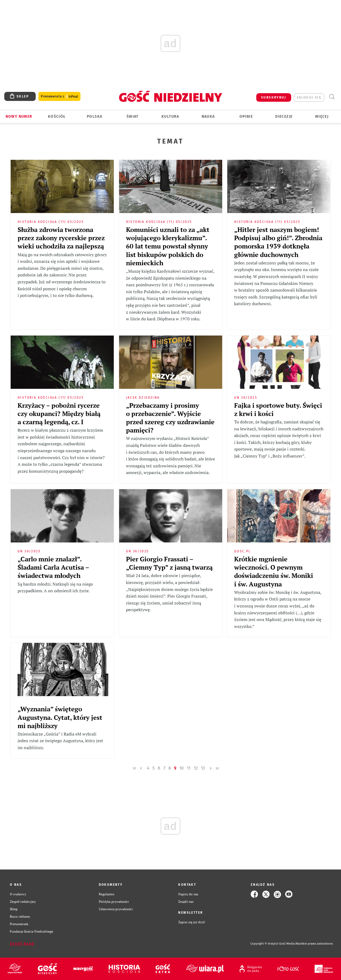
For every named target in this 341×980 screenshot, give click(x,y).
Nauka (208, 117)
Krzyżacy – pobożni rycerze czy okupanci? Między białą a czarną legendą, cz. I (59, 414)
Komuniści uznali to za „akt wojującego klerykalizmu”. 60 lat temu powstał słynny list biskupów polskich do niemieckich (168, 246)
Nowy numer (19, 117)
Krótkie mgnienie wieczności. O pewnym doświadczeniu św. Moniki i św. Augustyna (274, 571)
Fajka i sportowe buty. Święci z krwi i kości (278, 409)
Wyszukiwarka (332, 97)
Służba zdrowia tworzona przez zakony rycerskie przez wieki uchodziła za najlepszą (61, 238)
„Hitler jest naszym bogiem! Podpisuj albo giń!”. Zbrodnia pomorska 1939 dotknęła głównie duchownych (278, 242)
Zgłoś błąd (22, 944)
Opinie (246, 117)
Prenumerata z (59, 97)
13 (203, 768)
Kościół (57, 117)
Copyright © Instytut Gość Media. (273, 944)
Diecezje (284, 117)
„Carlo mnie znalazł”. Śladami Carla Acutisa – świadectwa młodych (53, 567)
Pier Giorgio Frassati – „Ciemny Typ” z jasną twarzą (169, 563)
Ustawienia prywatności (116, 909)
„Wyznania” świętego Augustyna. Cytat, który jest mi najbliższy (60, 717)
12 (196, 768)
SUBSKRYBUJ (274, 97)
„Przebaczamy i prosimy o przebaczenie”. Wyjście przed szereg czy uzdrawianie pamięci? (170, 418)
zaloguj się (309, 97)
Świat (133, 117)
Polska (95, 117)
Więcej (322, 117)
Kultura (170, 117)
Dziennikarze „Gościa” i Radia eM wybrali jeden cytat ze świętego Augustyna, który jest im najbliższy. (60, 741)
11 (189, 768)
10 (181, 768)
